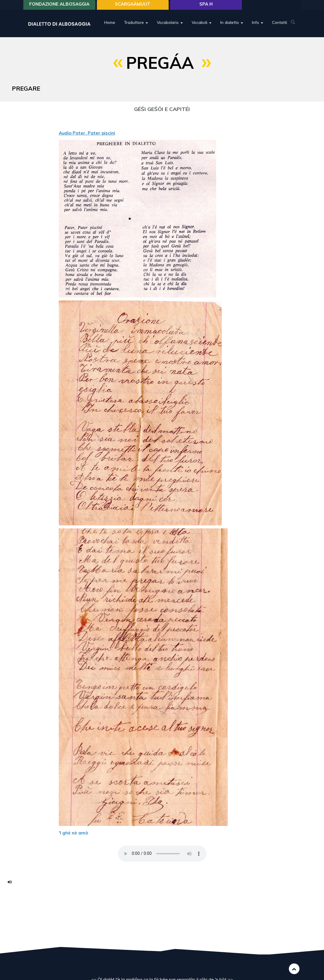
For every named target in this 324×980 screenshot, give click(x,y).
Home (110, 25)
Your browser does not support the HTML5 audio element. (162, 854)
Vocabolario (170, 25)
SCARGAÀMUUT (133, 7)
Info (258, 25)
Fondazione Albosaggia (59, 7)
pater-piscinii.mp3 (12, 882)
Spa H (206, 7)
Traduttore (136, 25)
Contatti (280, 25)
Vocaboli (202, 25)
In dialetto (232, 25)
